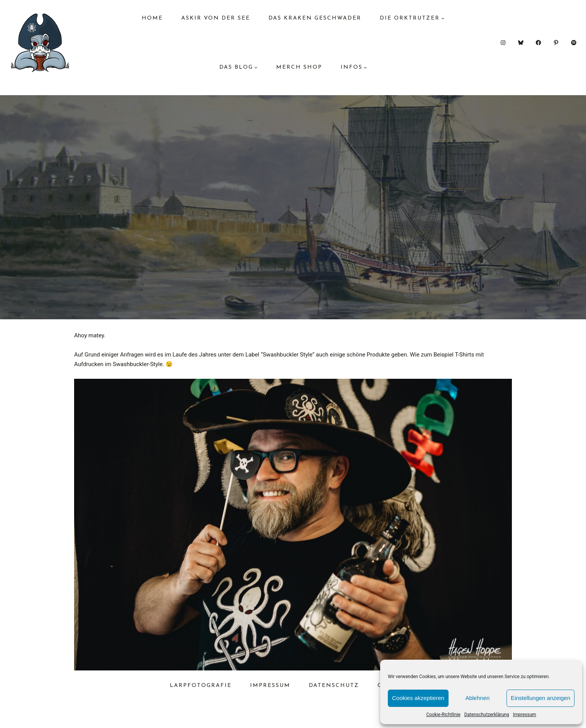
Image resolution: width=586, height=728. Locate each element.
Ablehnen (478, 698)
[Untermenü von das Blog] (256, 67)
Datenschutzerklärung (487, 715)
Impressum (525, 715)
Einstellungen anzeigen (540, 698)
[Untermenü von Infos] (365, 67)
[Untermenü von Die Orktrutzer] (443, 18)
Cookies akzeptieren (418, 698)
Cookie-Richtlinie (443, 715)
